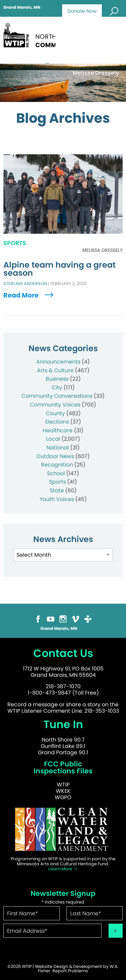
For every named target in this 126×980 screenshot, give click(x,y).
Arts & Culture (55, 370)
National (58, 448)
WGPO (63, 797)
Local (53, 439)
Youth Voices (57, 499)
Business (57, 379)
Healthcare (58, 430)
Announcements (58, 362)
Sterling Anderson (25, 284)
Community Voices (55, 405)
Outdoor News (55, 456)
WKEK (63, 791)
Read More (29, 295)
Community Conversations (57, 396)
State (57, 491)
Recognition (57, 465)
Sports (57, 482)
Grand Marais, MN (22, 7)
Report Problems (70, 971)
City (57, 388)
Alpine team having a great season (59, 269)
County (55, 413)
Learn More (63, 869)
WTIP (63, 785)
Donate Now (82, 11)
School (56, 473)
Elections (57, 422)
